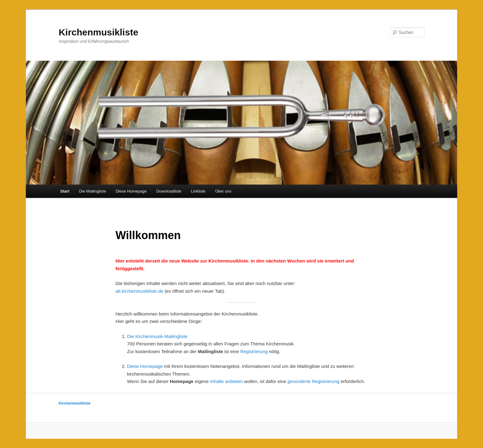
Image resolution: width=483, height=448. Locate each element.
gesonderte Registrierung (313, 381)
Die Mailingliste (93, 191)
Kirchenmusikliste (98, 32)
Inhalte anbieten (227, 381)
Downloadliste (169, 191)
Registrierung (254, 351)
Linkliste (198, 191)
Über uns (223, 191)
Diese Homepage (131, 191)
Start (65, 191)
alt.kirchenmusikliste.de (139, 291)
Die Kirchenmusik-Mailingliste (157, 336)
